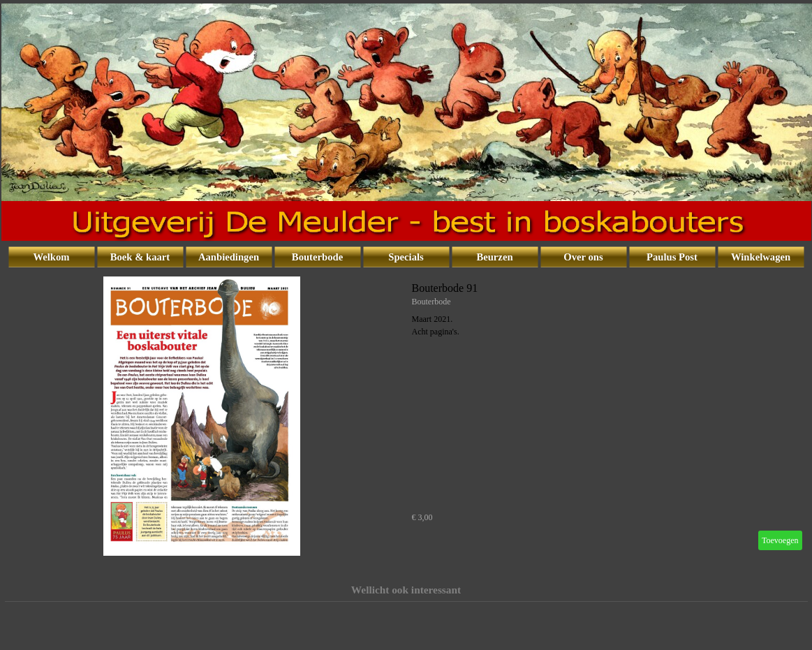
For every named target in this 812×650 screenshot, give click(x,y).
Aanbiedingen (229, 257)
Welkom (51, 257)
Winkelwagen (761, 257)
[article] (406, 416)
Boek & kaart (140, 257)
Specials (406, 257)
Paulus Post (672, 257)
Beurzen (494, 257)
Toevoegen (780, 540)
